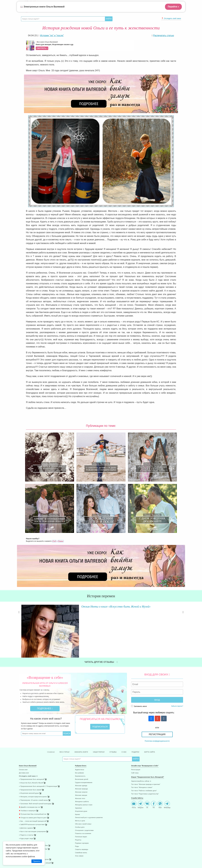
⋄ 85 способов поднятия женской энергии (34, 806)
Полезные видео (81, 783)
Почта (134, 751)
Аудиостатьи (80, 716)
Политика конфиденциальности (157, 687)
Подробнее (45, 655)
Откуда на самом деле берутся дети (33, 764)
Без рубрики (79, 720)
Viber (160, 751)
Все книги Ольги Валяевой (84, 45)
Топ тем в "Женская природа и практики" (146, 731)
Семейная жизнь (81, 799)
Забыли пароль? (177, 652)
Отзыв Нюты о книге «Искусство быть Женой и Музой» (100, 572)
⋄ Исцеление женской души (29, 740)
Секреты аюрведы (82, 796)
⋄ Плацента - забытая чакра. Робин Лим (33, 792)
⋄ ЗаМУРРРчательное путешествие (32, 771)
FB (154, 751)
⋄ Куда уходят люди (26, 785)
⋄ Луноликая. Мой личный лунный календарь (35, 750)
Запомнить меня (139, 652)
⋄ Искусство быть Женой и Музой (31, 729)
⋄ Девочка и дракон (26, 775)
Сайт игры (135, 720)
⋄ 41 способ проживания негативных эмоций (35, 810)
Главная (43, 698)
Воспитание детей (82, 726)
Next (183, 582)
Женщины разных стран (84, 751)
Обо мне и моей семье (83, 771)
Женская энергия (81, 739)
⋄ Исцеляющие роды (26, 799)
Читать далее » (61, 599)
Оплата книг (23, 716)
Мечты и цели (80, 767)
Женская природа (81, 736)
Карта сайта (157, 698)
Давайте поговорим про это (30, 754)
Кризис (78, 761)
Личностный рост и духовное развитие (89, 764)
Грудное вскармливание (84, 729)
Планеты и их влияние (83, 780)
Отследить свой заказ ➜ (28, 723)
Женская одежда (81, 732)
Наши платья (99, 698)
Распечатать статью (164, 35)
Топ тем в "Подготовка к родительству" (145, 741)
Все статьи (59, 698)
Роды (77, 793)
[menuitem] (45, 717)
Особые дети (80, 774)
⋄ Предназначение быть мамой (30, 736)
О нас (128, 698)
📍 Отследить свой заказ (171, 18)
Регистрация (157, 681)
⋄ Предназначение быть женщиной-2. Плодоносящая (38, 733)
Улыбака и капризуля (27, 757)
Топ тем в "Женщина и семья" (142, 734)
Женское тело (80, 745)
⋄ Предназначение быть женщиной (32, 726)
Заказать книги (78, 698)
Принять (37, 861)
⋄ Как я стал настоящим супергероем (32, 778)
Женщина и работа (82, 748)
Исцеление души (81, 758)
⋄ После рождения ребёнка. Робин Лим (33, 796)
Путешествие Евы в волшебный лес (33, 761)
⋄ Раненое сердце (25, 789)
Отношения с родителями (84, 777)
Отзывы (115, 698)
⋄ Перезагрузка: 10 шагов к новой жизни (33, 747)
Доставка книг (24, 720)
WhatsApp (167, 751)
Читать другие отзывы (101, 608)
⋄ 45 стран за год (25, 803)
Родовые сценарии (82, 790)
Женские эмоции (81, 742)
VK (147, 751)
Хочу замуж (79, 803)
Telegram (140, 751)
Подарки (140, 698)
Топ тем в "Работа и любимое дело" (144, 737)
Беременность (80, 723)
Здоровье (78, 755)
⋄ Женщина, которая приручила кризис (33, 743)
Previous (19, 582)
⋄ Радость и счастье (26, 782)
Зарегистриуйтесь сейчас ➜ (141, 728)
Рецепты (78, 787)
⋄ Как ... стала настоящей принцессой (33, 768)
